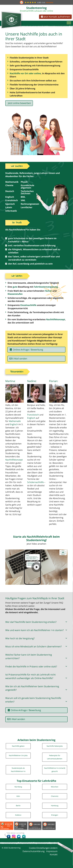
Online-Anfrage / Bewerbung (26, 352)
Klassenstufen (15, 296)
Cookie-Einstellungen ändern (43, 851)
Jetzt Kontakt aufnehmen (55, 17)
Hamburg (55, 808)
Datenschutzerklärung (34, 854)
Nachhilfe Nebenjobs (55, 749)
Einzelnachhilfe (28, 307)
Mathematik (15, 424)
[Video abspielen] (36, 570)
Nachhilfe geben (18, 749)
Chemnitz (55, 799)
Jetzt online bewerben (19, 104)
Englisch (14, 427)
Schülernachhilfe (35, 485)
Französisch (33, 417)
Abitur (25, 243)
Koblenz (18, 818)
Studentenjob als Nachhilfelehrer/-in (18, 772)
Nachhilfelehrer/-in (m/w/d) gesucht (55, 772)
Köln (18, 799)
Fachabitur (14, 243)
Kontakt (54, 857)
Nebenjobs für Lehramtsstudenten (55, 760)
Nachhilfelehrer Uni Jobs (18, 758)
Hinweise (50, 2)
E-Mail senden (20, 361)
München (55, 790)
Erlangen (55, 818)
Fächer (48, 293)
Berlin (18, 808)
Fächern (49, 240)
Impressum (52, 854)
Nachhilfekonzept (56, 322)
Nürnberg (18, 790)
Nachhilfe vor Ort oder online (25, 74)
